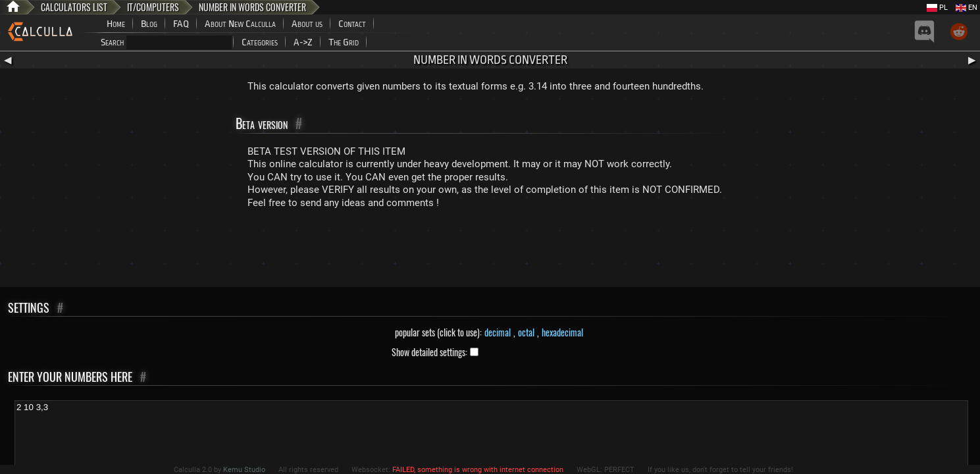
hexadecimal (562, 332)
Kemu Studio (244, 470)
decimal (498, 332)
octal (526, 332)
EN (967, 8)
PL (937, 8)
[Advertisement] (490, 251)
